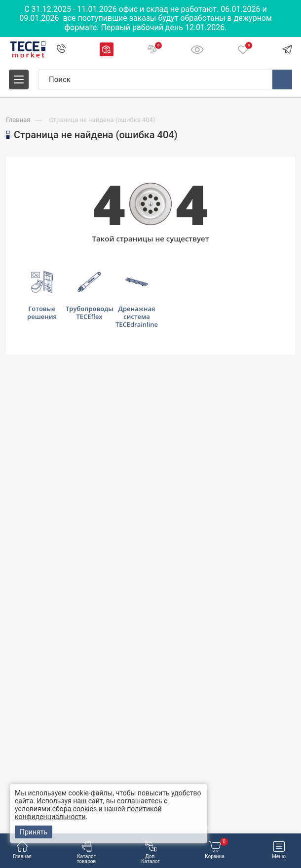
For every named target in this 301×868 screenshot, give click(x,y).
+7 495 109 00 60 (61, 50)
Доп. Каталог (150, 852)
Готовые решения (42, 296)
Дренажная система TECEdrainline (137, 300)
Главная (22, 850)
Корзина (216, 850)
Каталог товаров (87, 852)
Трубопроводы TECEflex (89, 296)
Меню (279, 850)
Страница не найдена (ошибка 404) (102, 120)
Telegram (287, 49)
